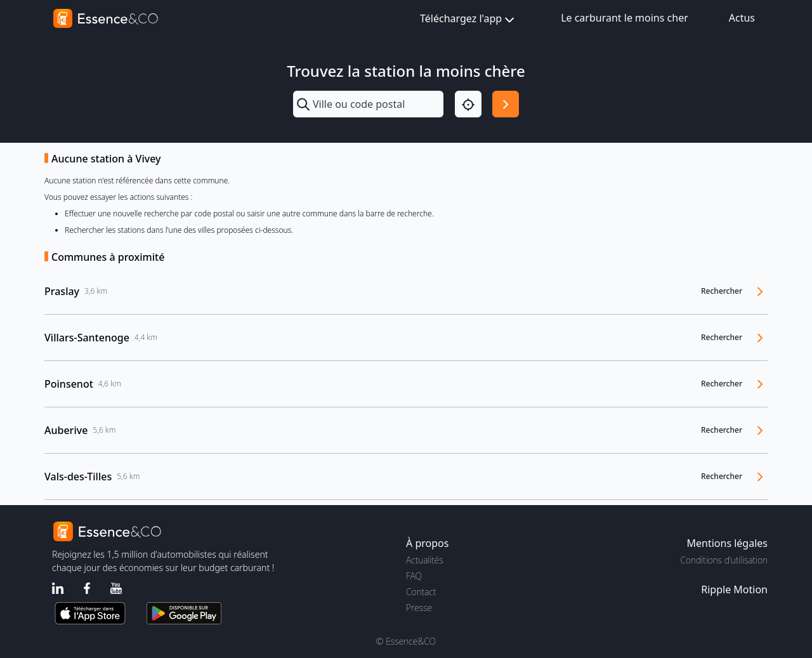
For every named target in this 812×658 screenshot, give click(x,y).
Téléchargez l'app (468, 19)
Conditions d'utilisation (724, 560)
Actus (742, 18)
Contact (421, 592)
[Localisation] (468, 104)
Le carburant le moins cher (625, 18)
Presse (419, 608)
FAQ (414, 576)
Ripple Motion (734, 589)
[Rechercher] (506, 104)
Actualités (425, 560)
